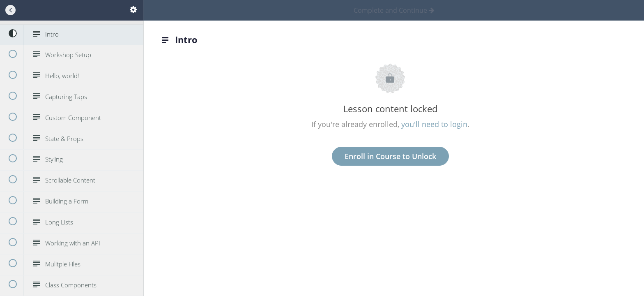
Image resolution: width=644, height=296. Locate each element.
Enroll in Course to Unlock (390, 156)
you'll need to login (434, 124)
